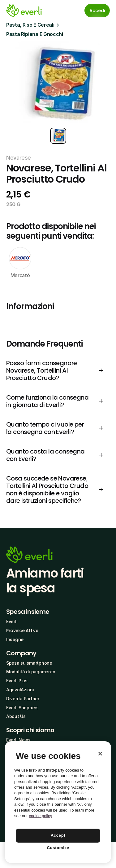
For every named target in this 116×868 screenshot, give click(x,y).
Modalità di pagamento (31, 672)
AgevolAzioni (20, 690)
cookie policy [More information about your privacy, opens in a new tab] (40, 816)
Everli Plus (17, 681)
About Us (16, 716)
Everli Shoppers (22, 708)
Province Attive (22, 631)
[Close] (100, 754)
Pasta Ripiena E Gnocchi (35, 34)
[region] (58, 802)
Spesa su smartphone (29, 663)
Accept (58, 835)
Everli (12, 621)
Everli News (18, 740)
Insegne (15, 640)
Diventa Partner (23, 699)
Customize (58, 848)
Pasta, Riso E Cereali (30, 25)
